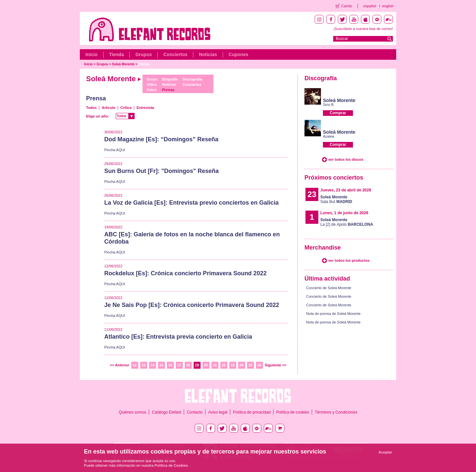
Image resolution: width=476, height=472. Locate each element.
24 (241, 365)
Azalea (329, 136)
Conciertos (175, 54)
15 (161, 365)
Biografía (170, 79)
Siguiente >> (276, 365)
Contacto (195, 412)
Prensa (144, 64)
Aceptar (385, 452)
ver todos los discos (346, 159)
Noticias (208, 54)
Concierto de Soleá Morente (329, 288)
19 (197, 365)
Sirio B (328, 105)
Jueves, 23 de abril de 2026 (346, 190)
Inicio (92, 54)
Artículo (109, 108)
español (370, 6)
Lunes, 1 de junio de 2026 (344, 213)
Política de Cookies (171, 465)
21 (215, 365)
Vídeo (151, 84)
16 (170, 365)
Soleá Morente (123, 64)
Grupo (152, 79)
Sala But (336, 199)
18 (188, 365)
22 (224, 365)
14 (152, 365)
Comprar (338, 113)
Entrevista (145, 108)
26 (259, 365)
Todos (91, 108)
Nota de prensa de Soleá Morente (333, 314)
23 (233, 365)
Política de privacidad (252, 412)
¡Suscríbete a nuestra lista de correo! (363, 29)
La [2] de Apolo (347, 222)
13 (143, 365)
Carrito (347, 6)
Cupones (238, 54)
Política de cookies (293, 412)
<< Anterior (119, 365)
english (388, 6)
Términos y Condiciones (336, 412)
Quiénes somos (132, 412)
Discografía (192, 79)
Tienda (117, 54)
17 (179, 365)
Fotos (151, 90)
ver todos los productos (349, 260)
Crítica (126, 108)
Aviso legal (218, 412)
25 (250, 365)
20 (206, 365)
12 (135, 365)
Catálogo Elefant (166, 412)
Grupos (143, 54)
